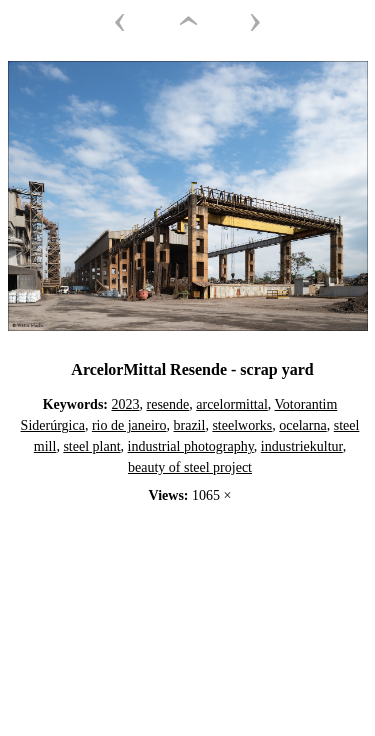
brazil (190, 425)
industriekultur (302, 446)
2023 (126, 404)
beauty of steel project (190, 467)
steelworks (242, 425)
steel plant (91, 446)
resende (168, 404)
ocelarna (302, 425)
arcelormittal (232, 404)
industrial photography (191, 446)
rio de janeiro (129, 425)
